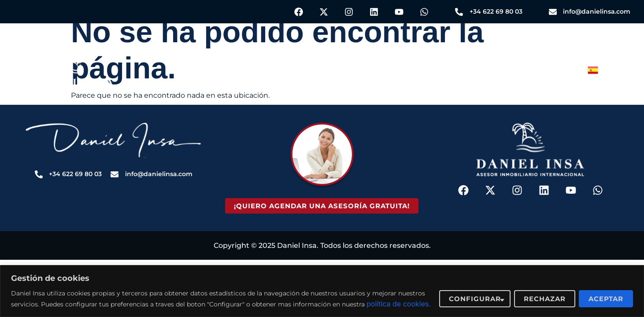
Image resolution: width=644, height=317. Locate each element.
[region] (322, 286)
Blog (354, 71)
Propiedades (284, 71)
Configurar (475, 293)
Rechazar (545, 293)
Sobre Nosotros (430, 71)
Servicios (202, 71)
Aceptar (606, 293)
